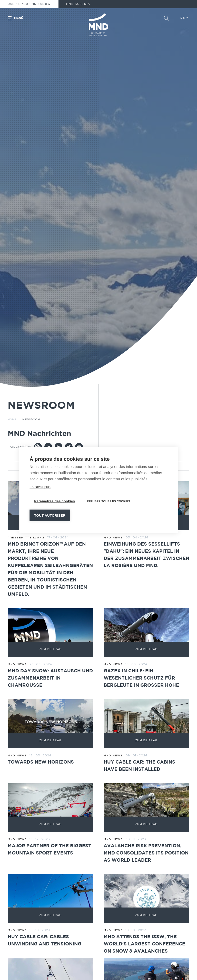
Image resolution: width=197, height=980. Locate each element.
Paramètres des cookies (55, 501)
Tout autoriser (50, 515)
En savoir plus (40, 487)
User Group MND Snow (29, 4)
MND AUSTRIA (78, 4)
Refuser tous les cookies (108, 501)
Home (12, 420)
